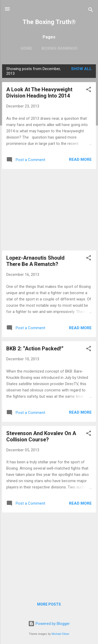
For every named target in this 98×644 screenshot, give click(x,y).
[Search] (91, 11)
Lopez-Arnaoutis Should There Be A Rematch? (35, 261)
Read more (80, 159)
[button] (89, 90)
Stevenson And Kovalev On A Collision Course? (41, 436)
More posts (49, 604)
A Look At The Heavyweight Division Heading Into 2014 (39, 93)
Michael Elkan (60, 634)
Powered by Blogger (49, 624)
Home (26, 48)
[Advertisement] (49, 210)
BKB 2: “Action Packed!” (35, 349)
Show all (81, 69)
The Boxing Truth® (49, 22)
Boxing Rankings (60, 48)
